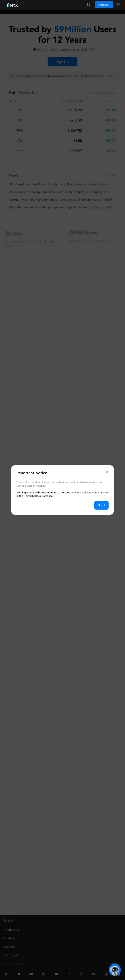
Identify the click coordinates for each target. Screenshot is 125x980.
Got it (101, 505)
